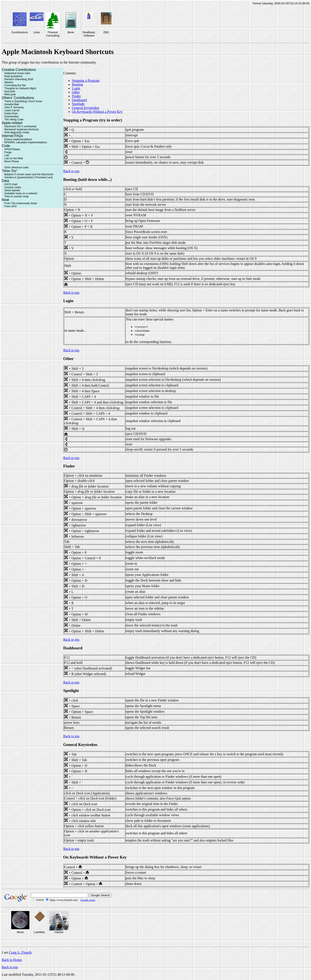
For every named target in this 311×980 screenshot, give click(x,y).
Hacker (59, 932)
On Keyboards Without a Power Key (97, 112)
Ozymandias (12, 116)
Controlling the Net (15, 85)
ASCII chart (11, 184)
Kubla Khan (11, 113)
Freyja (8, 152)
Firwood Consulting (53, 34)
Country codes (13, 187)
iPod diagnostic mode (17, 132)
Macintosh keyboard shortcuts (21, 129)
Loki (7, 155)
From (21, 203)
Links (36, 32)
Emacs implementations (18, 139)
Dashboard (79, 100)
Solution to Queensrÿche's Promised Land (29, 177)
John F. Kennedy (14, 107)
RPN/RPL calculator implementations (26, 142)
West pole (10, 94)
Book (71, 32)
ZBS (106, 32)
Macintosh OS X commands (20, 126)
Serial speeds (12, 190)
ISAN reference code (16, 167)
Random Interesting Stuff (19, 79)
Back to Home (12, 960)
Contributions (20, 32)
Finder (76, 96)
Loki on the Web (14, 158)
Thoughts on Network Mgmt (20, 88)
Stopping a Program (86, 80)
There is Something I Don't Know (23, 101)
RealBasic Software (89, 34)
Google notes (88, 900)
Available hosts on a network (21, 193)
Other (76, 92)
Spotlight (78, 104)
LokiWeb (39, 932)
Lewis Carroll (12, 110)
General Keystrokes (86, 108)
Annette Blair (12, 104)
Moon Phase (12, 161)
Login (76, 88)
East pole (10, 91)
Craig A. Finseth (20, 952)
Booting (78, 84)
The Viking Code (14, 120)
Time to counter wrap (16, 196)
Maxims (9, 82)
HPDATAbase (12, 149)
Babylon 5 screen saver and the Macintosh (29, 174)
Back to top (71, 171)
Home (256, 3)
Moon (20, 932)
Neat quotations (13, 76)
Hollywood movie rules (17, 73)
